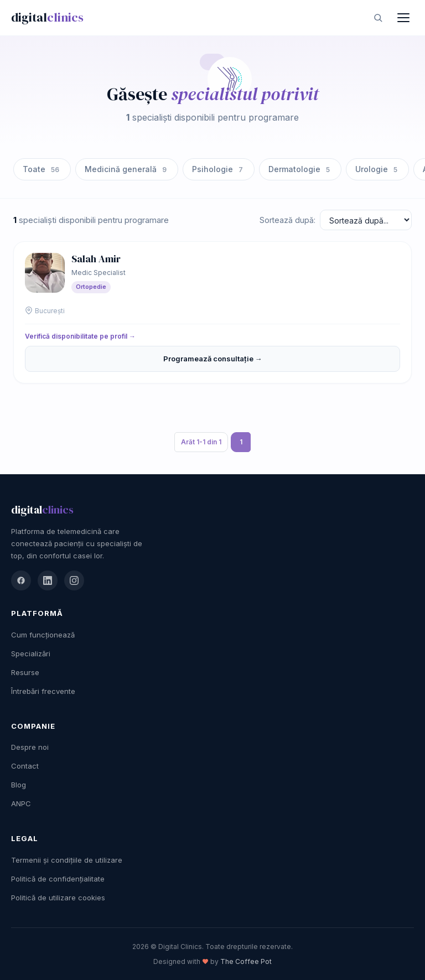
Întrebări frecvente (43, 691)
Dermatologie (300, 170)
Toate (42, 170)
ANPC (21, 803)
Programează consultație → (213, 359)
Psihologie (219, 170)
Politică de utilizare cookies (58, 898)
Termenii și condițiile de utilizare (67, 860)
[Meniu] (403, 18)
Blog (19, 785)
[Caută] (378, 18)
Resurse (25, 672)
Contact (25, 766)
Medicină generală (127, 170)
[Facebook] (21, 580)
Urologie (377, 170)
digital (47, 17)
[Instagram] (74, 580)
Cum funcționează (43, 635)
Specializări (31, 654)
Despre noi (30, 747)
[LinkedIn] (48, 580)
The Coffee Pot (246, 961)
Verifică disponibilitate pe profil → (80, 336)
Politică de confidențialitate (58, 879)
